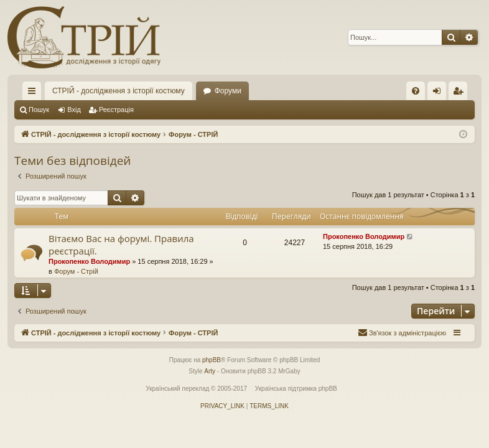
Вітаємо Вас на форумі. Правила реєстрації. (121, 244)
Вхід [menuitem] (441, 93)
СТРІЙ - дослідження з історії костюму (119, 91)
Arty (210, 371)
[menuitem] (416, 91)
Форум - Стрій (76, 271)
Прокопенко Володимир (89, 261)
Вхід (74, 110)
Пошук (39, 110)
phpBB (212, 360)
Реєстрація (116, 110)
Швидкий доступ (34, 93)
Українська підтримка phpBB (296, 389)
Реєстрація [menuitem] (461, 93)
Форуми (228, 91)
